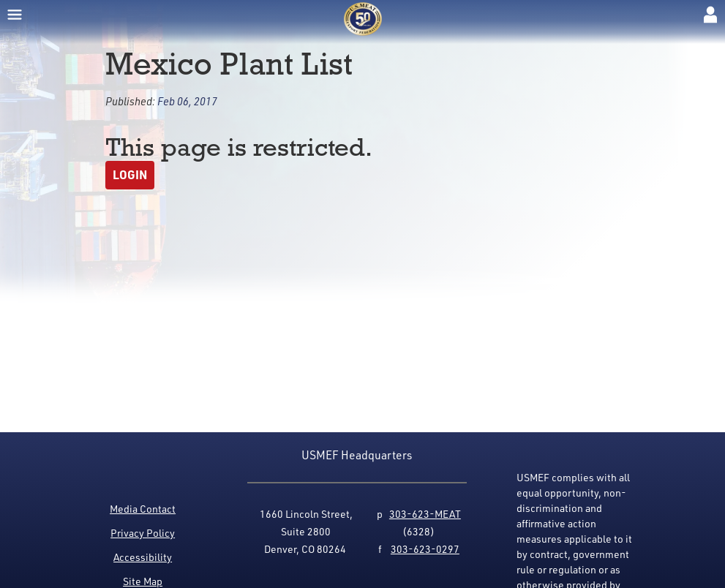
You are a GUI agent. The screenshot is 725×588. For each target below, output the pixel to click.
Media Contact (143, 509)
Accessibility (143, 557)
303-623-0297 (425, 549)
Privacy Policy (143, 533)
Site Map (143, 581)
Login (130, 174)
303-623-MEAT (425, 514)
